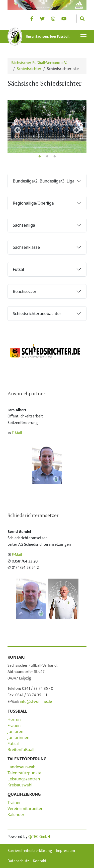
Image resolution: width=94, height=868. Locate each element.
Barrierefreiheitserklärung (30, 851)
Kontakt (17, 657)
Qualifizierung (24, 794)
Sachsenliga (24, 225)
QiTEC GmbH (39, 837)
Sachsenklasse (26, 247)
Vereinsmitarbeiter (25, 809)
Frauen (14, 725)
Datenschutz (18, 861)
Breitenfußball (21, 750)
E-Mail (17, 433)
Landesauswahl (22, 767)
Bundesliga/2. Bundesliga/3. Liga (44, 181)
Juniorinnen (18, 737)
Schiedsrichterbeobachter (37, 314)
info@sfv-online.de (35, 702)
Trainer (14, 802)
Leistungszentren (24, 779)
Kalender (16, 815)
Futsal (18, 269)
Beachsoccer (25, 291)
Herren (14, 719)
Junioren (15, 731)
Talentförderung (27, 759)
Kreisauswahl (20, 785)
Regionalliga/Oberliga (33, 203)
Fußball (17, 711)
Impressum (65, 851)
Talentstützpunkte (24, 773)
